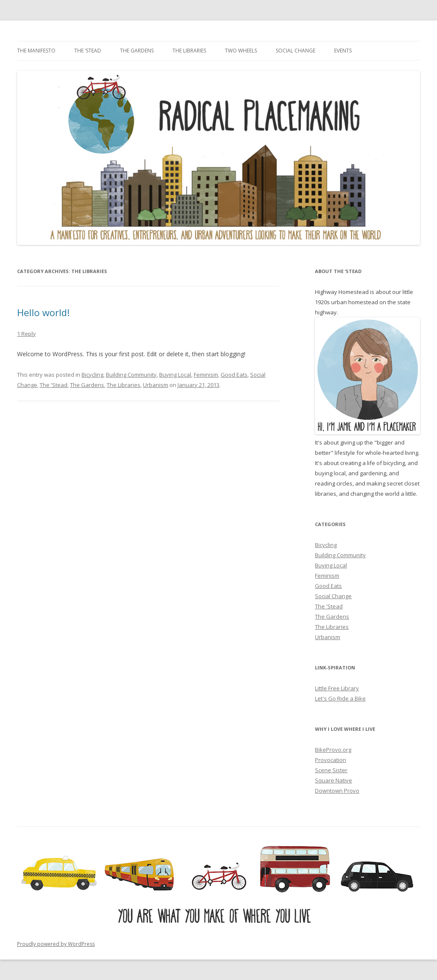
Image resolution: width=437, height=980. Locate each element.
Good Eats (234, 375)
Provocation (331, 760)
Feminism (206, 375)
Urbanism (156, 385)
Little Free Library (337, 688)
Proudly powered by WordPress (56, 944)
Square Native (334, 780)
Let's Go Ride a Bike (340, 698)
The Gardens (137, 51)
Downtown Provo (337, 791)
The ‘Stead (88, 51)
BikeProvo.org (333, 750)
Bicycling (92, 375)
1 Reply (26, 334)
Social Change (296, 51)
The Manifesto (36, 51)
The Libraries (189, 51)
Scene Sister (331, 770)
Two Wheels (241, 51)
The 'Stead (54, 385)
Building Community (131, 375)
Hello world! (43, 312)
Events (343, 51)
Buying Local (175, 375)
